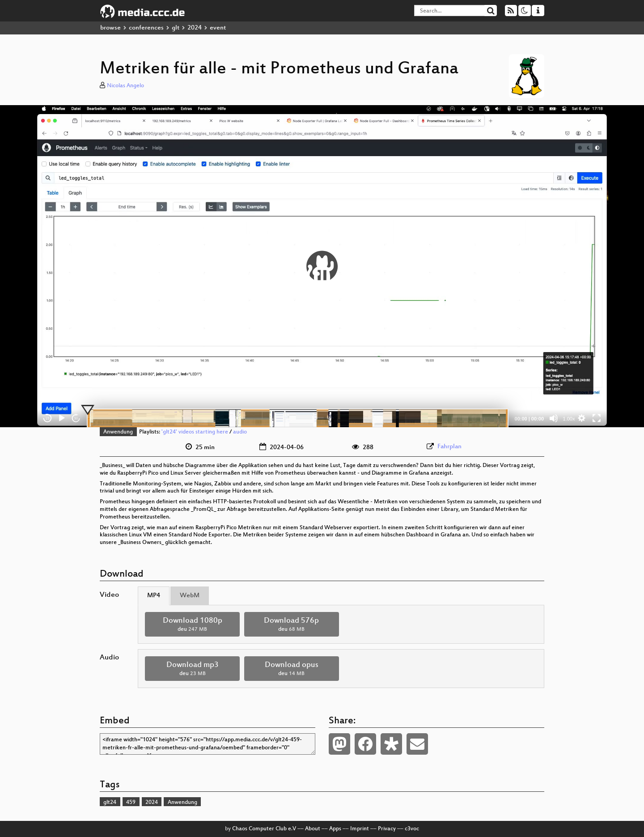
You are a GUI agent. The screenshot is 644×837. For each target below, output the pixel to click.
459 (131, 803)
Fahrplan (449, 447)
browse (110, 28)
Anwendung (118, 432)
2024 (195, 28)
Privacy (387, 829)
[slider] (298, 418)
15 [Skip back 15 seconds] (48, 418)
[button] (322, 266)
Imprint (360, 829)
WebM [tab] (190, 596)
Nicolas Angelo (125, 86)
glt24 (110, 803)
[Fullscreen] (597, 418)
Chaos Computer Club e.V (264, 829)
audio (240, 432)
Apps (335, 829)
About (313, 829)
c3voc (412, 829)
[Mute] (554, 418)
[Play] (62, 418)
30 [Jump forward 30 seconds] (76, 418)
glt (176, 28)
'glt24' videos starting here (195, 432)
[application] (322, 266)
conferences (146, 28)
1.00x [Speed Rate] (569, 419)
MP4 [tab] (154, 596)
